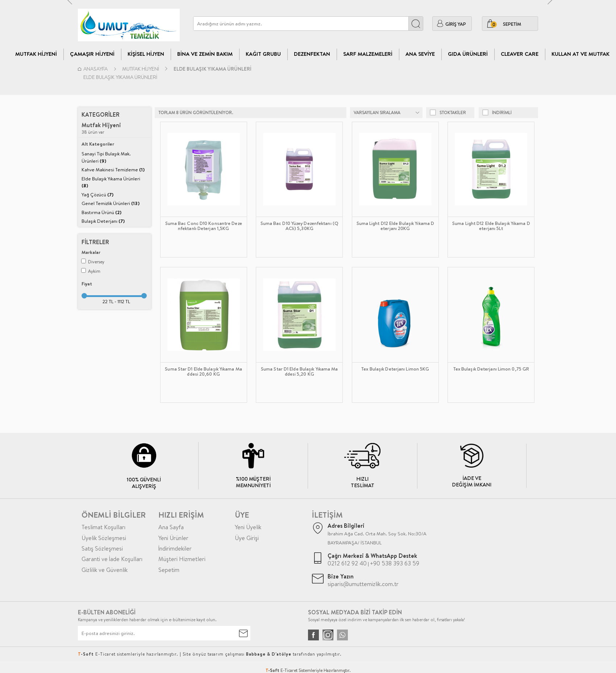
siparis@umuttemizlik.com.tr (363, 584)
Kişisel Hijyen (146, 54)
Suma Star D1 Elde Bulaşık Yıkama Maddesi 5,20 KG (299, 372)
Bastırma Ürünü (101, 212)
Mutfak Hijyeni (36, 54)
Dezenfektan (312, 54)
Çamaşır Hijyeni (92, 54)
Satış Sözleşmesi (102, 548)
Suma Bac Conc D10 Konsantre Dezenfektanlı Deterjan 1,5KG (204, 226)
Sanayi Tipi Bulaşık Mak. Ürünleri (106, 157)
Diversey (93, 262)
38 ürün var (101, 128)
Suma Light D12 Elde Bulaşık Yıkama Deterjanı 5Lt (491, 226)
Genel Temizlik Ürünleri (111, 203)
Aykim (91, 271)
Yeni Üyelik (248, 527)
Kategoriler (101, 114)
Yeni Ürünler (173, 538)
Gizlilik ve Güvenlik (105, 570)
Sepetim (169, 570)
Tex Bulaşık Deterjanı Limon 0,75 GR (491, 369)
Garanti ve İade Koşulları (112, 559)
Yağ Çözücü (97, 195)
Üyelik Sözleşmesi (104, 538)
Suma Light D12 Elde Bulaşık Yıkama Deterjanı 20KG (396, 226)
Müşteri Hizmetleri (182, 559)
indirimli (497, 113)
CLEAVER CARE (520, 54)
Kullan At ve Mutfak (580, 54)
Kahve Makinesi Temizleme (113, 170)
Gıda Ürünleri (468, 54)
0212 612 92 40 (347, 563)
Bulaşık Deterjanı (103, 221)
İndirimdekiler (175, 548)
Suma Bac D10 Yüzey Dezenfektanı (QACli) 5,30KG (299, 226)
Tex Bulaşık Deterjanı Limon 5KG (395, 369)
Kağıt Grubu (263, 54)
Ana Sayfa (171, 527)
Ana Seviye (420, 54)
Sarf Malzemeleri (368, 54)
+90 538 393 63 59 (395, 563)
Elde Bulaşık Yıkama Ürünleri (111, 182)
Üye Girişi (247, 538)
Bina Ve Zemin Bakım (205, 54)
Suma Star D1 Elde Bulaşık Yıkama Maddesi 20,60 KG (203, 372)
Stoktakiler (448, 113)
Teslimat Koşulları (103, 527)
